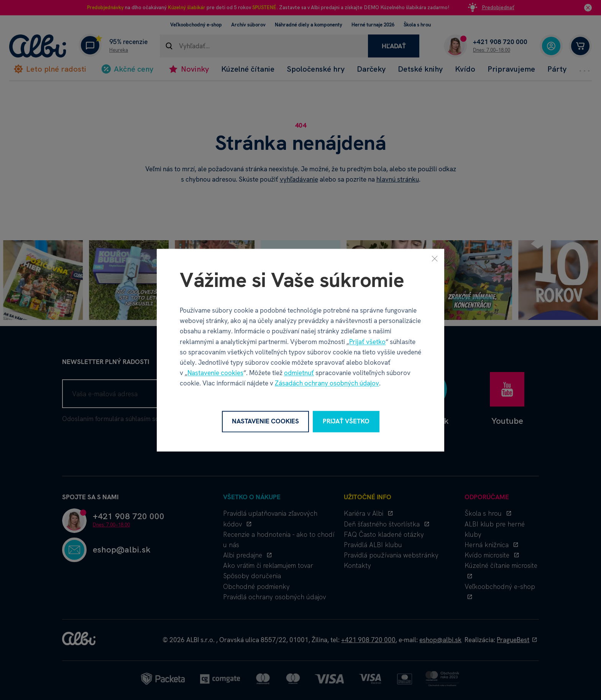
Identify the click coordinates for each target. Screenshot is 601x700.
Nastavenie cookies (215, 373)
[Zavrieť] (435, 258)
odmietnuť (299, 373)
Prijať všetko (367, 342)
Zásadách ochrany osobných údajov (327, 384)
